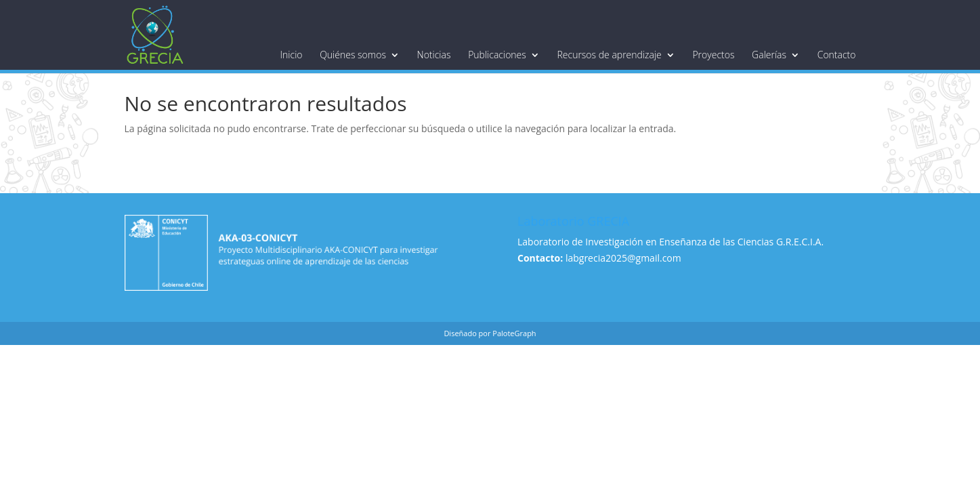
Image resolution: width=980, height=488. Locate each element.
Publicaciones (497, 55)
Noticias (434, 55)
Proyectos (713, 55)
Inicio (292, 55)
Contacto (837, 55)
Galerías (769, 55)
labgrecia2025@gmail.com (623, 258)
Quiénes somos (353, 55)
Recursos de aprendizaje (609, 55)
